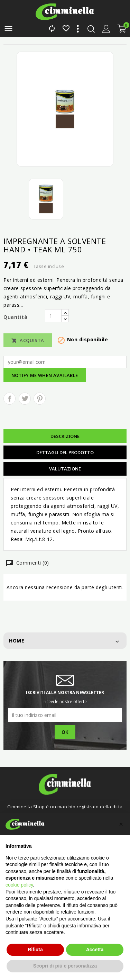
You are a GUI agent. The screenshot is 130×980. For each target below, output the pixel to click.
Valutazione (65, 469)
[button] (121, 824)
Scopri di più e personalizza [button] (65, 966)
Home (17, 641)
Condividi (10, 399)
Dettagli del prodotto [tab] (65, 452)
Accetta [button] (95, 950)
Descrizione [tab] (65, 436)
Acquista (28, 340)
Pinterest (40, 399)
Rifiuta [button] (35, 950)
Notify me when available (45, 375)
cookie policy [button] (19, 885)
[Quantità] (53, 316)
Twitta (25, 399)
